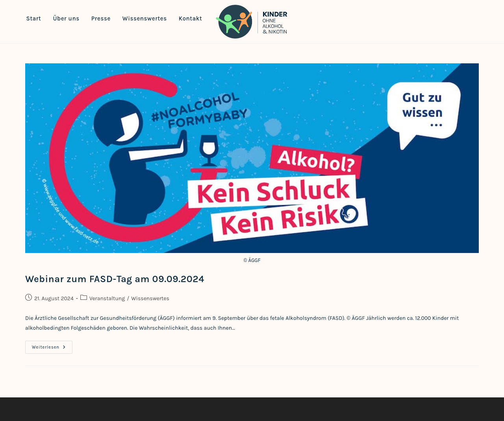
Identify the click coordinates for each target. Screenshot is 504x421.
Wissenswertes (150, 298)
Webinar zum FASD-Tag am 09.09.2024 (115, 279)
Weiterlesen (52, 349)
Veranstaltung (107, 298)
